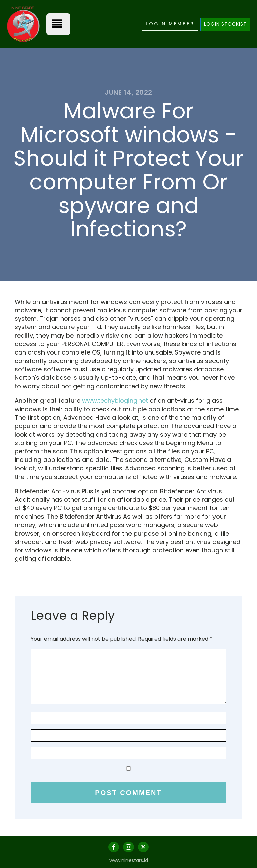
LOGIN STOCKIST (225, 24)
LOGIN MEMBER (170, 24)
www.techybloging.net (115, 401)
